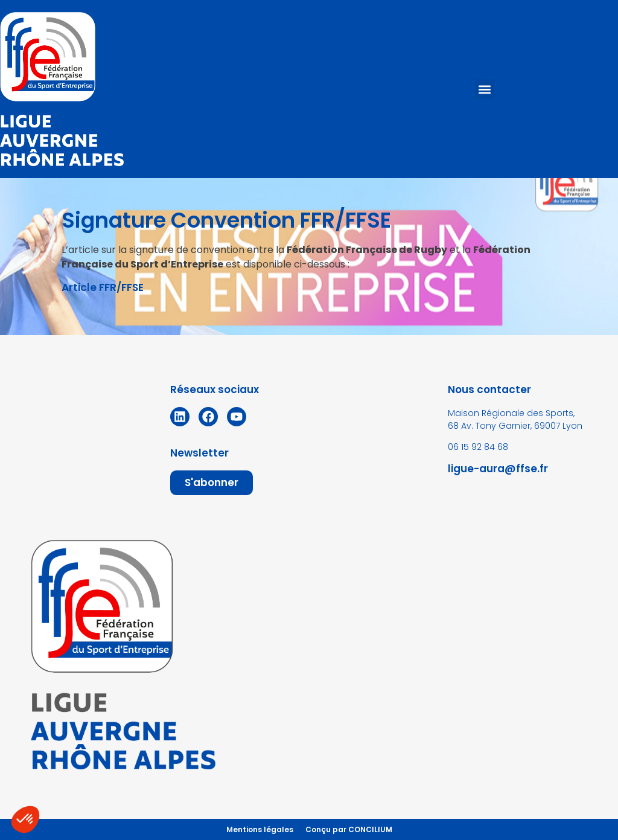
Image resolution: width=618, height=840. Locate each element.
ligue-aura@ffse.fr (498, 469)
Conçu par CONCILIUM (349, 829)
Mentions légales (260, 829)
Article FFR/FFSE (103, 287)
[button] (485, 89)
